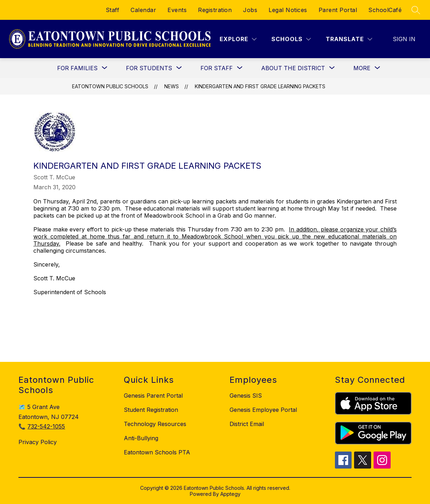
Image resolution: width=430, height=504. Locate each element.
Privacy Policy (38, 442)
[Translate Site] (349, 39)
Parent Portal (338, 10)
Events (177, 10)
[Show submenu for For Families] (77, 68)
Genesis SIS (246, 396)
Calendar (143, 10)
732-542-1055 (46, 426)
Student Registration (151, 410)
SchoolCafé (385, 10)
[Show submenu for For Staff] (217, 68)
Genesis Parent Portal (153, 396)
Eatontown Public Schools (110, 86)
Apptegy (230, 494)
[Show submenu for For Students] (149, 68)
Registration (215, 10)
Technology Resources (155, 424)
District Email (247, 424)
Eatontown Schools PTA (157, 452)
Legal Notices (288, 10)
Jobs (250, 10)
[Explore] (238, 39)
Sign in (404, 39)
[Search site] (416, 10)
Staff (113, 10)
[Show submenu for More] (362, 68)
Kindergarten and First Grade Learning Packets (260, 86)
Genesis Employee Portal (263, 410)
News (172, 86)
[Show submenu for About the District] (293, 68)
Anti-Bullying (141, 438)
